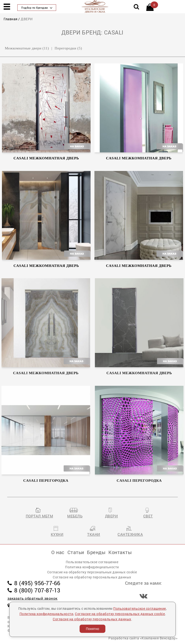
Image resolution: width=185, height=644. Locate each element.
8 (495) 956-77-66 (34, 583)
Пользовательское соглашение (92, 562)
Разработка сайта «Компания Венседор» (143, 638)
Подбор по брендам (37, 8)
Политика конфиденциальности (92, 567)
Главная (11, 19)
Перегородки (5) (68, 48)
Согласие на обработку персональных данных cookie (92, 572)
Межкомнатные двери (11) (27, 48)
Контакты (120, 552)
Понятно (92, 629)
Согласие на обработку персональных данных (92, 577)
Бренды (96, 552)
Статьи (76, 552)
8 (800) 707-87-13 (34, 590)
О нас (58, 552)
